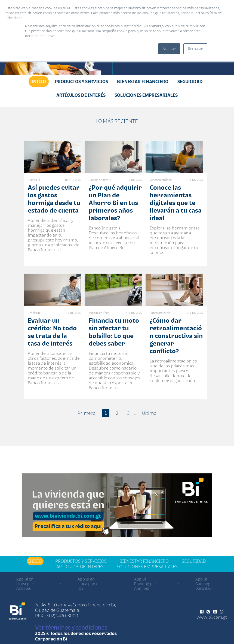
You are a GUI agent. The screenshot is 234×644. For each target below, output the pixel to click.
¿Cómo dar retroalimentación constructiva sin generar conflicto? (176, 336)
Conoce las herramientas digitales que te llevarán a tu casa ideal (176, 203)
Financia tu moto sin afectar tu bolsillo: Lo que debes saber (114, 332)
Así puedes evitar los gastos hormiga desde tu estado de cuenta (54, 199)
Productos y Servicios (81, 81)
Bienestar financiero (143, 81)
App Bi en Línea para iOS (87, 584)
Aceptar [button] (169, 49)
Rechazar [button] (195, 49)
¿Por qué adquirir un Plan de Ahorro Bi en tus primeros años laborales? (115, 203)
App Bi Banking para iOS (203, 584)
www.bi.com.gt (212, 617)
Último (149, 413)
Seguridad (190, 81)
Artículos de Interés (81, 95)
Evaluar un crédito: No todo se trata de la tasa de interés (52, 332)
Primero (87, 413)
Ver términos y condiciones (71, 627)
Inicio (39, 81)
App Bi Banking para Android (146, 584)
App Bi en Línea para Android (26, 584)
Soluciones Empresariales (146, 95)
